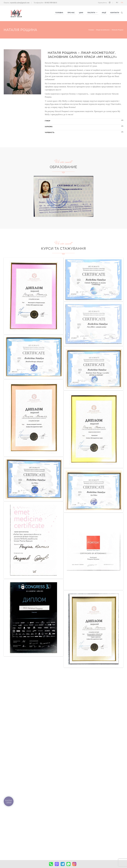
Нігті (36, 834)
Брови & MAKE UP (42, 840)
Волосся (38, 837)
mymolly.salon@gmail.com (20, 3)
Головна (91, 30)
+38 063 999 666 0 (50, 3)
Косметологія (40, 831)
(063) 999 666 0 (104, 831)
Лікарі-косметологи (103, 30)
